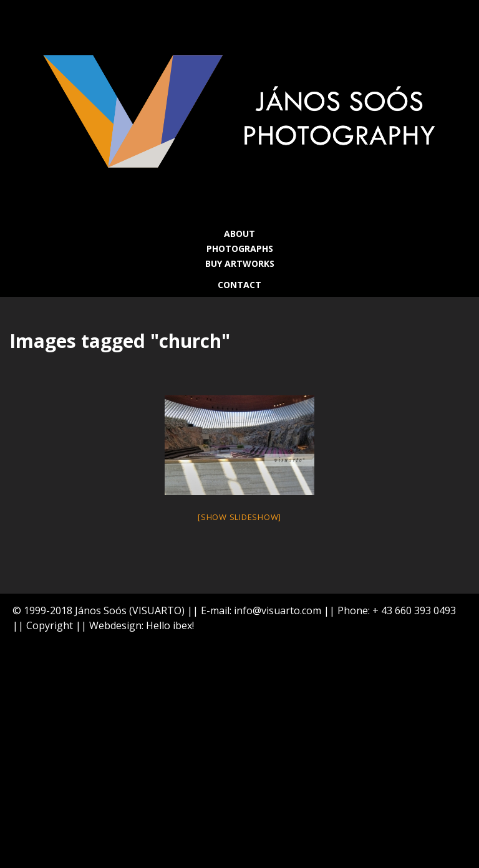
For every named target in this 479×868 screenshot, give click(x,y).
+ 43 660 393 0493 (414, 610)
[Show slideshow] (239, 517)
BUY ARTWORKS (240, 263)
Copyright (50, 625)
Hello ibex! (170, 625)
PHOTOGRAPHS (240, 248)
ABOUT (239, 234)
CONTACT (239, 285)
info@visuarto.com (278, 610)
